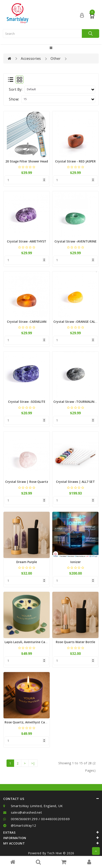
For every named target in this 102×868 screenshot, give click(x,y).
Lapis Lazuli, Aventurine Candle (28, 642)
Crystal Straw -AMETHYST (27, 241)
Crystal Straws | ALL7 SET (75, 482)
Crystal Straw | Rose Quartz (27, 482)
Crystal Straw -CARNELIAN (27, 322)
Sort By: (16, 89)
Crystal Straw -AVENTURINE (76, 241)
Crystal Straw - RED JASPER (75, 161)
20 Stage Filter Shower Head (27, 161)
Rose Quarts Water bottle (75, 642)
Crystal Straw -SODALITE (27, 402)
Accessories (31, 59)
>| (33, 763)
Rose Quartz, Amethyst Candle (28, 722)
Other (56, 59)
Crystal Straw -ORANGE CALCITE (78, 322)
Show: (14, 99)
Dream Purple (27, 562)
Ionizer (76, 562)
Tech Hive (55, 853)
